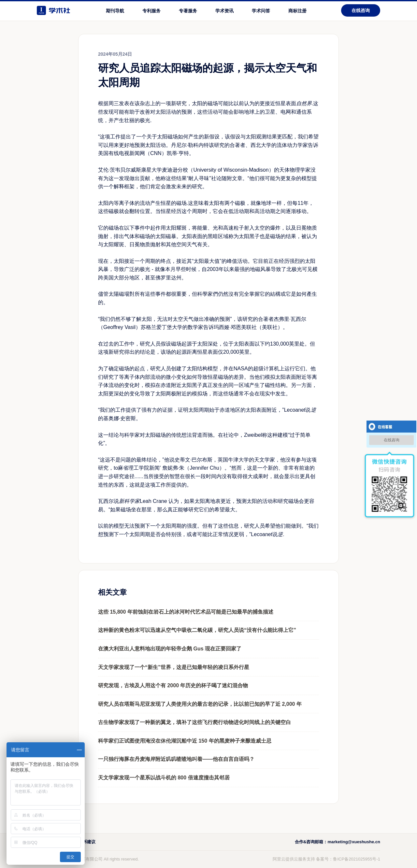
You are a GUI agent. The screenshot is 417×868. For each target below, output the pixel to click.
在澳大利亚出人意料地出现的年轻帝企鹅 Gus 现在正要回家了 (170, 649)
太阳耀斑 (176, 228)
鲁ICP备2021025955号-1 (357, 859)
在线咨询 (361, 10)
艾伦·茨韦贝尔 (114, 170)
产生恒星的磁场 (168, 203)
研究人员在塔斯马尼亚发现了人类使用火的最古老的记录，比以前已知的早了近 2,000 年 (200, 704)
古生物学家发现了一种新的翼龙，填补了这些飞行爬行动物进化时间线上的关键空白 (194, 722)
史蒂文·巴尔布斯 (194, 460)
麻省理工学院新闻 (139, 468)
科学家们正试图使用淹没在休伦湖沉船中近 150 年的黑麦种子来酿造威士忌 (185, 741)
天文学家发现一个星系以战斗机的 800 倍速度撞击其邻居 (164, 778)
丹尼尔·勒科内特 (190, 145)
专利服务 (151, 11)
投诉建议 (87, 842)
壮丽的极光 (137, 120)
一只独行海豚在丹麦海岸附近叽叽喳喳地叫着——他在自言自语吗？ (176, 759)
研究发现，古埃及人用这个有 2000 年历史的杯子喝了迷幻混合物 (173, 685)
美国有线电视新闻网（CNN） (132, 153)
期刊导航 (115, 11)
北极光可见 (299, 269)
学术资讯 (224, 11)
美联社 (249, 327)
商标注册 (297, 11)
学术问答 (261, 11)
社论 (216, 178)
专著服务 (188, 11)
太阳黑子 (249, 236)
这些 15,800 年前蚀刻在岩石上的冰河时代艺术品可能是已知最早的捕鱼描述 (186, 612)
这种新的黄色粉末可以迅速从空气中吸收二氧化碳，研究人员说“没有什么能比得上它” (197, 630)
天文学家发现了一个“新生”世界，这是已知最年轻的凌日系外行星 (174, 667)
